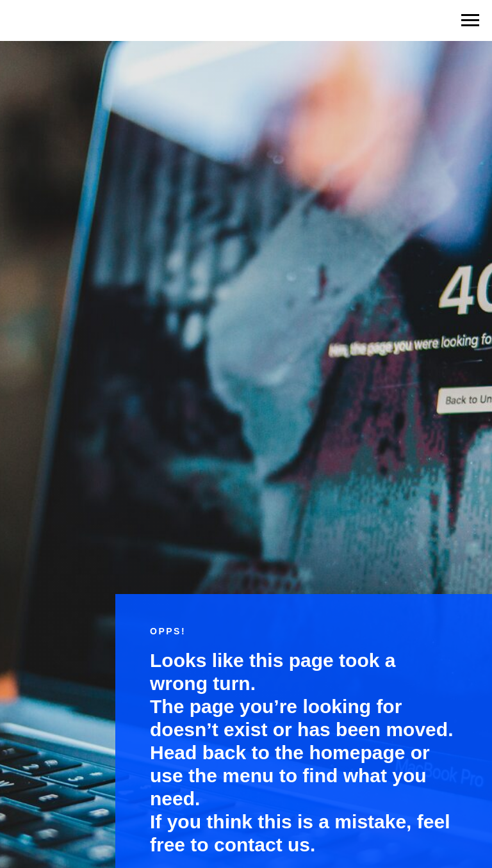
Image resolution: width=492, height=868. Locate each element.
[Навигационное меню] (470, 20)
